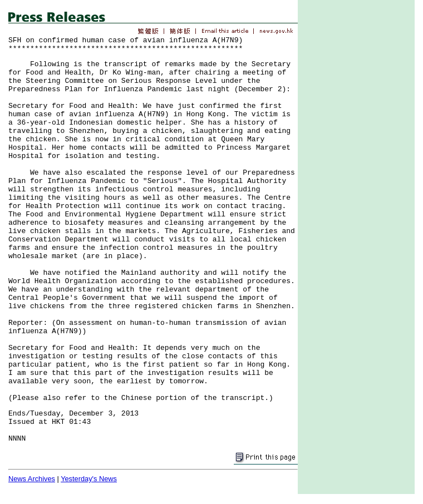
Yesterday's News (89, 479)
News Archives (32, 479)
